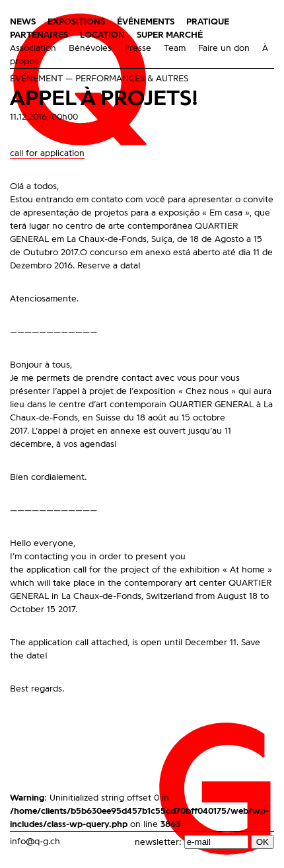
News (23, 22)
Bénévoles (90, 48)
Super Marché (170, 35)
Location (102, 35)
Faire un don (224, 48)
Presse (138, 48)
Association (33, 48)
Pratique (208, 22)
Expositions (76, 22)
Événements (146, 22)
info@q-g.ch (35, 842)
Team (175, 48)
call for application (47, 153)
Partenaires (39, 35)
